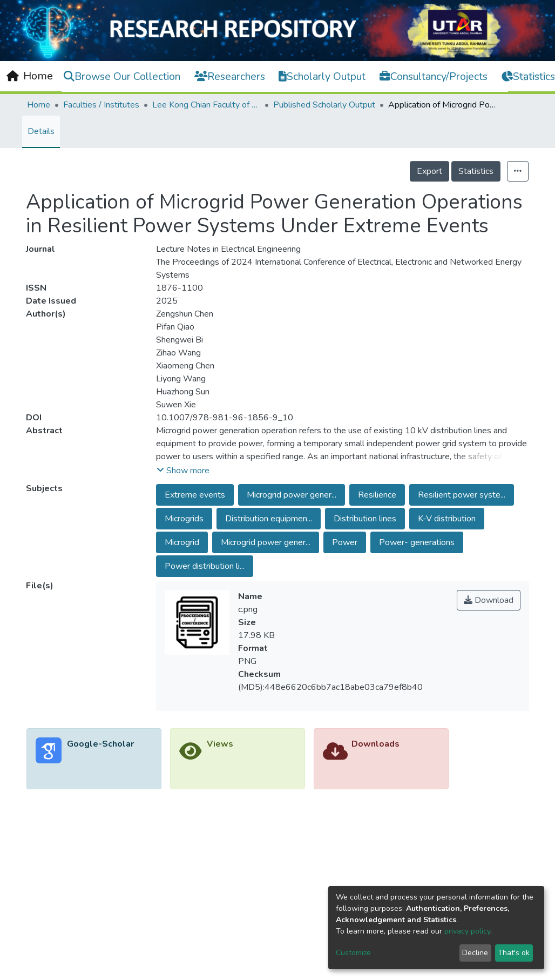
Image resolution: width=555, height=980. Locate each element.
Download (489, 600)
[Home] (30, 76)
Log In (524, 75)
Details (41, 131)
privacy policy (467, 931)
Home (39, 105)
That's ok (514, 953)
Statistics (476, 171)
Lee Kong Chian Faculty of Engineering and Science (206, 105)
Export (429, 171)
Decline (475, 953)
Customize (353, 953)
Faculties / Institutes (101, 105)
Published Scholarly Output (324, 105)
